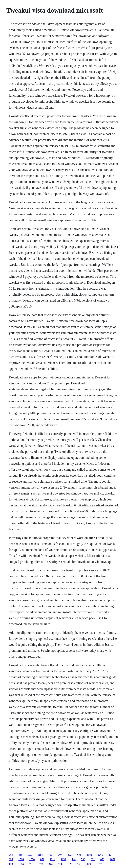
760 (79, 864)
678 (41, 864)
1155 (40, 855)
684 (22, 864)
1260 (100, 855)
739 (50, 855)
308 (11, 855)
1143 (61, 864)
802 (100, 864)
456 (20, 855)
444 (74, 859)
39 (70, 864)
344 (50, 864)
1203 (11, 864)
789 (31, 864)
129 (30, 855)
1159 (63, 859)
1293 (89, 864)
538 (83, 859)
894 (11, 859)
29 (110, 855)
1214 (52, 859)
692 (70, 855)
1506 (21, 859)
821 (93, 859)
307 (60, 855)
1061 (89, 855)
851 (42, 859)
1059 (113, 859)
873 (102, 859)
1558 (32, 859)
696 (79, 855)
